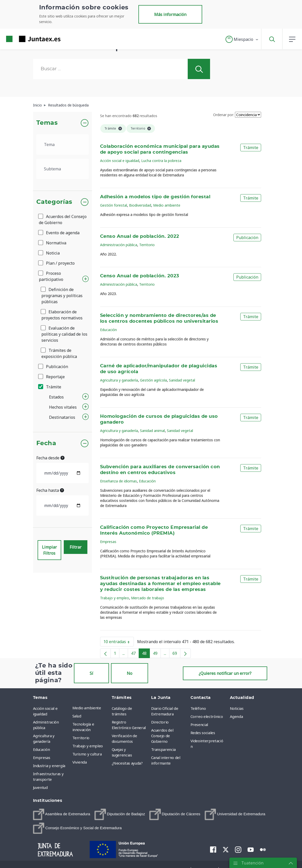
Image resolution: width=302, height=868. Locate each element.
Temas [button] (47, 123)
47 (135, 654)
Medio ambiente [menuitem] (87, 708)
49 (157, 654)
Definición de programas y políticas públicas (62, 296)
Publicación (53, 367)
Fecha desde (50, 458)
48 (146, 654)
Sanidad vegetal (182, 380)
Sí (91, 673)
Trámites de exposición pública (59, 353)
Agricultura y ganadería (119, 380)
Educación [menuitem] (42, 749)
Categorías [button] (54, 202)
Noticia (49, 253)
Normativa (53, 243)
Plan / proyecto (57, 263)
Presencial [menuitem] (199, 725)
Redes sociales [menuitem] (203, 733)
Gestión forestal (114, 205)
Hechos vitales (63, 407)
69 (176, 654)
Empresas (108, 542)
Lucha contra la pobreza (161, 161)
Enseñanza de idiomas (118, 481)
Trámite (50, 387)
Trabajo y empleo (115, 598)
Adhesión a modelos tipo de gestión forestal (155, 197)
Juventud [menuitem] (40, 787)
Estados (56, 397)
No (130, 673)
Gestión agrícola (153, 380)
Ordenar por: (224, 115)
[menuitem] (62, 814)
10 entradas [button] (119, 643)
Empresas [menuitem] (42, 757)
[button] (242, 39)
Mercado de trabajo (148, 598)
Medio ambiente (167, 205)
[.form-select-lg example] (63, 144)
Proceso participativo (51, 276)
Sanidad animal (152, 431)
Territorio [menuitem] (81, 738)
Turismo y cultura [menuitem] (87, 754)
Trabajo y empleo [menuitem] (88, 746)
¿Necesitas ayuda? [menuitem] (127, 763)
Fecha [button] (46, 443)
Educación (108, 330)
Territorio (147, 245)
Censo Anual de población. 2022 (140, 237)
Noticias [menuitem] (237, 708)
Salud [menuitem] (77, 716)
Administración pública (119, 245)
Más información (170, 14)
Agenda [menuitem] (236, 716)
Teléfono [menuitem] (198, 708)
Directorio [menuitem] (160, 722)
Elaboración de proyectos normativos (62, 315)
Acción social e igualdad (120, 161)
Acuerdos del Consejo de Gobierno (63, 220)
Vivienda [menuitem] (80, 762)
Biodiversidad (140, 205)
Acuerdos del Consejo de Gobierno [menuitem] (162, 736)
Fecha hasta (50, 490)
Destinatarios (62, 417)
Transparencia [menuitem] (163, 749)
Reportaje (52, 377)
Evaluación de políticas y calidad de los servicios (64, 334)
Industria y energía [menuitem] (49, 766)
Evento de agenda (59, 233)
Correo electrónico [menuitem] (207, 716)
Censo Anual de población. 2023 (140, 276)
